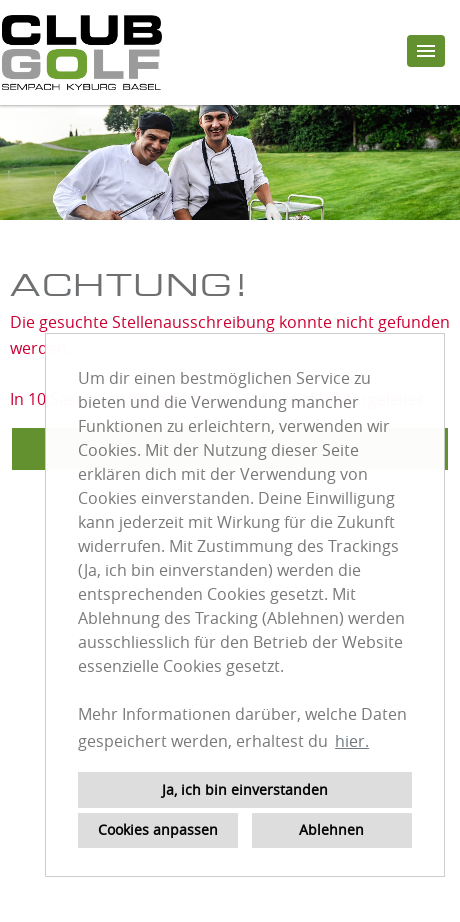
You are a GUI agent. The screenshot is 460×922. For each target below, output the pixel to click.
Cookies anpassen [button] (158, 829)
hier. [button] (352, 741)
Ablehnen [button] (331, 829)
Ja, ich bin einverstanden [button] (245, 789)
